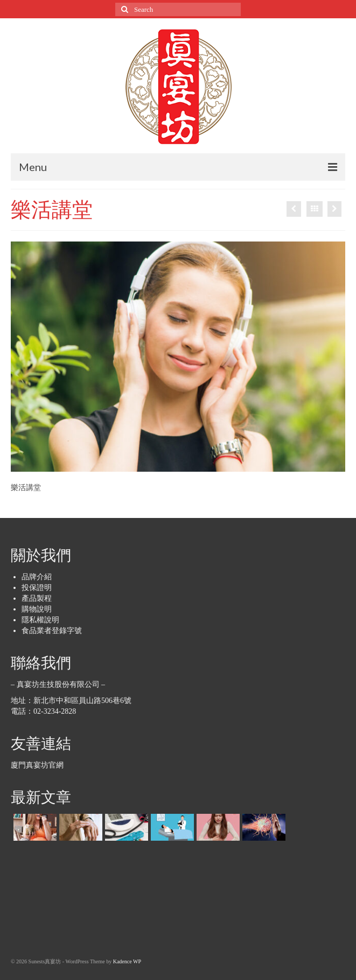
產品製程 (37, 598)
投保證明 (37, 588)
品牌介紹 (37, 577)
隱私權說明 (40, 620)
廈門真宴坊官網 (37, 765)
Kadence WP (127, 961)
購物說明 (37, 609)
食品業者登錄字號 (52, 631)
